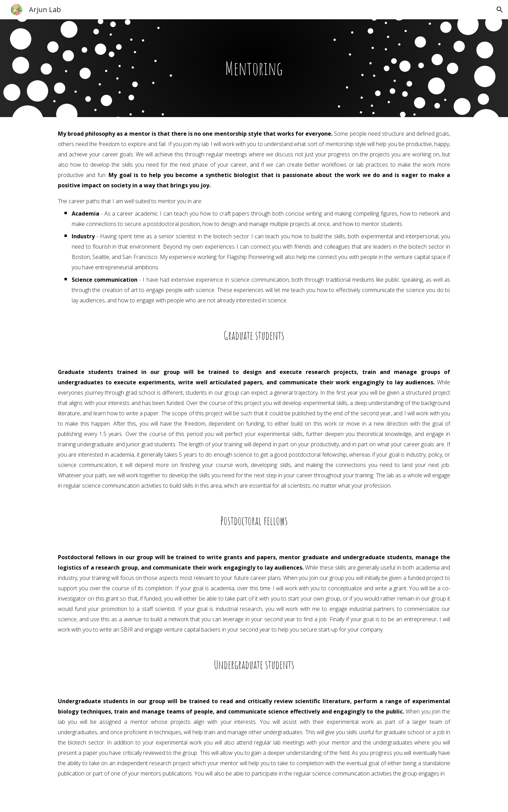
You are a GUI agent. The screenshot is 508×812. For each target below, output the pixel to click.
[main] (254, 68)
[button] (500, 10)
